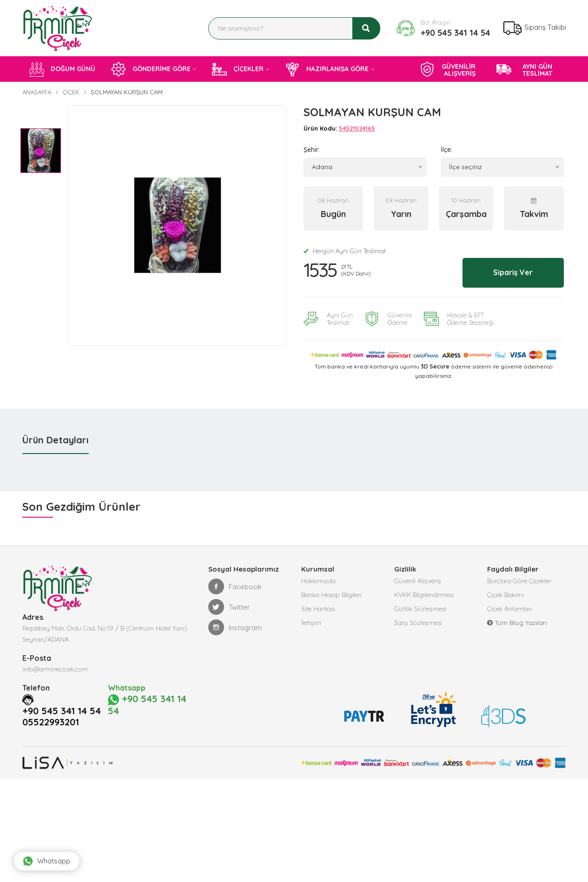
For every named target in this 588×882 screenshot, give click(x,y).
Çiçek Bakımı (505, 594)
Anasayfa (37, 92)
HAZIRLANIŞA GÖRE (327, 69)
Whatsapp (46, 861)
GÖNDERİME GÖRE (151, 69)
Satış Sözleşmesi (418, 622)
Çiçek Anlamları (510, 608)
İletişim (311, 622)
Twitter (229, 606)
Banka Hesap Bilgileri (331, 594)
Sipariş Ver (512, 272)
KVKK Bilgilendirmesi (424, 594)
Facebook (235, 586)
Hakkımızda (318, 580)
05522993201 (51, 721)
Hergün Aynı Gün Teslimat (345, 251)
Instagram (235, 626)
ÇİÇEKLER (238, 69)
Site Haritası (318, 608)
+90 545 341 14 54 (456, 33)
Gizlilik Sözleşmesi (420, 608)
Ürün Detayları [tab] (56, 439)
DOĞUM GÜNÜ (62, 69)
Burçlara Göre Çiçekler (519, 580)
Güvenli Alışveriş (418, 580)
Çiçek (71, 92)
